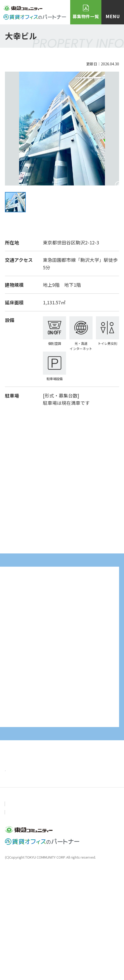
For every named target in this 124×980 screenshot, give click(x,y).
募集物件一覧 (86, 16)
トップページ (19, 877)
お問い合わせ (17, 912)
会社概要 (94, 912)
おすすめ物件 (19, 891)
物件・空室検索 (63, 891)
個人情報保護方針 (57, 912)
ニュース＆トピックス (69, 877)
